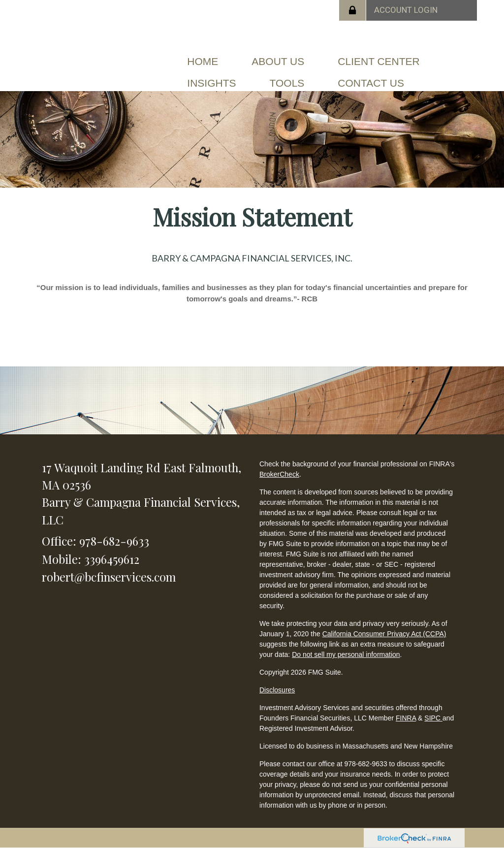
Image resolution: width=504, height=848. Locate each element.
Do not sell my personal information (346, 654)
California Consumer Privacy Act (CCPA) (384, 634)
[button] (278, 62)
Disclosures (277, 690)
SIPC (433, 718)
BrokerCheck (279, 474)
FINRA (406, 718)
